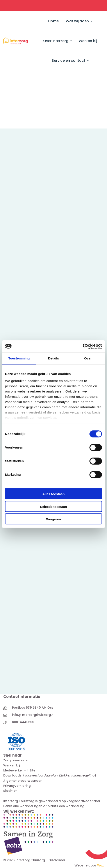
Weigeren (53, 519)
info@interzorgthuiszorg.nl (33, 715)
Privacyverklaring (17, 786)
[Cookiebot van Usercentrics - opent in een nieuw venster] (83, 346)
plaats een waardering (66, 806)
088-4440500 (23, 722)
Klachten (10, 791)
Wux (100, 865)
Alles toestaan (53, 494)
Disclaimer (57, 860)
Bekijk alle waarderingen (23, 806)
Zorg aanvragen (16, 760)
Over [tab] (88, 358)
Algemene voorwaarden (23, 781)
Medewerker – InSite (19, 770)
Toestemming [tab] (19, 358)
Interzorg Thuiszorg (19, 801)
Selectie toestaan (54, 507)
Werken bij (12, 765)
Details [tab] (53, 358)
